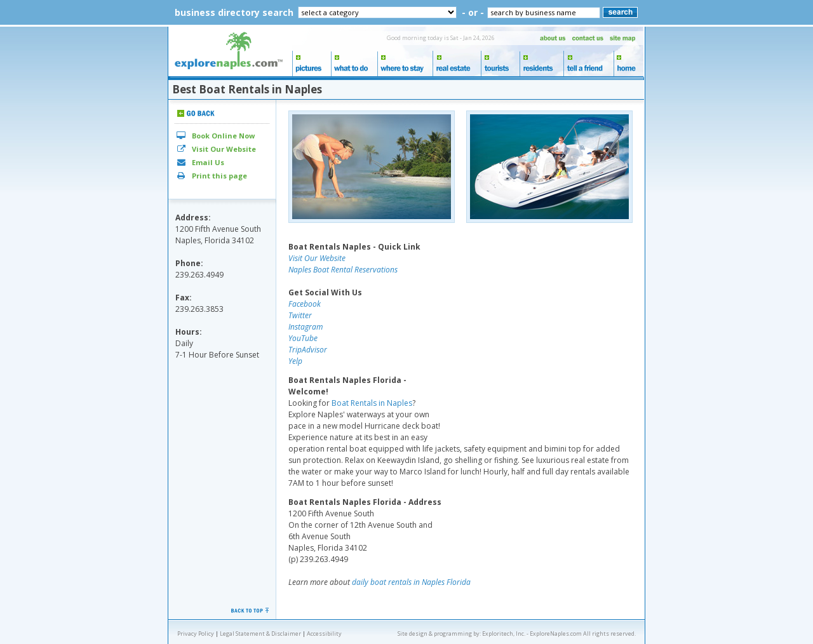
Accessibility (324, 634)
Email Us (200, 162)
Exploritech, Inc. (504, 634)
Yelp (295, 361)
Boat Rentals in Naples (372, 403)
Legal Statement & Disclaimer (260, 634)
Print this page (211, 176)
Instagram (306, 327)
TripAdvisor (308, 350)
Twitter (300, 315)
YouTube (303, 338)
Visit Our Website (216, 149)
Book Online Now (215, 136)
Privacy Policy (196, 634)
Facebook (305, 304)
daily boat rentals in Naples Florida (411, 582)
